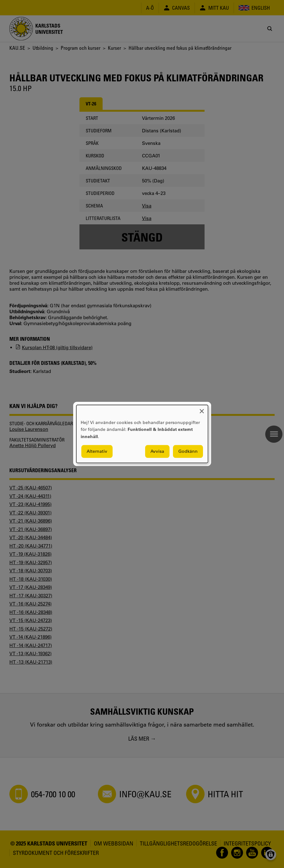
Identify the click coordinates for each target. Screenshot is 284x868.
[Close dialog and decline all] (202, 409)
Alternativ (97, 452)
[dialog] (142, 434)
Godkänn (188, 452)
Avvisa (157, 452)
